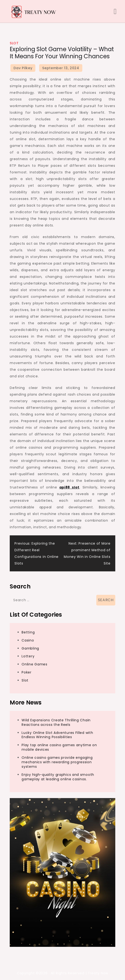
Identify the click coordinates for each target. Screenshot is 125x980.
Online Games (34, 664)
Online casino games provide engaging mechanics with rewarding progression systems (57, 762)
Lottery (28, 656)
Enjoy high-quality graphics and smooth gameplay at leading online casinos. (58, 777)
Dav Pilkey (23, 68)
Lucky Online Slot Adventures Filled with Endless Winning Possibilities (57, 735)
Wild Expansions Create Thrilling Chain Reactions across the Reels (56, 722)
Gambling (30, 648)
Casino (28, 640)
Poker (27, 672)
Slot (14, 43)
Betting (28, 632)
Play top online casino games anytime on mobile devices (59, 747)
